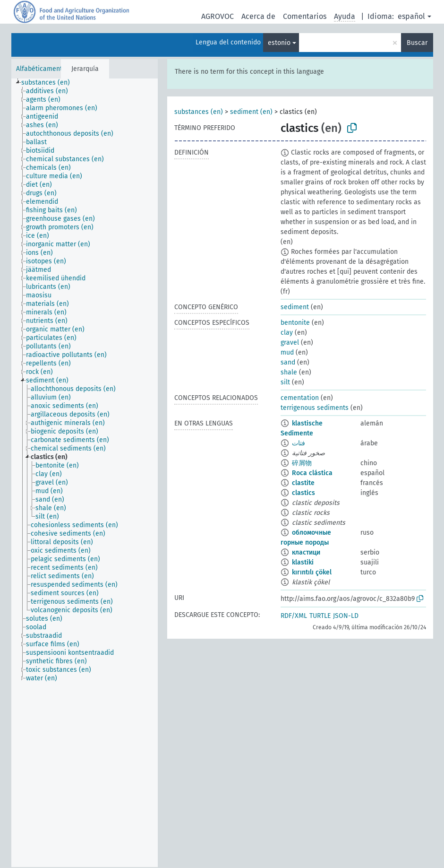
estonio (279, 43)
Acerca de (258, 16)
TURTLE (320, 616)
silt (285, 382)
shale (289, 372)
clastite (303, 483)
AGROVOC (218, 16)
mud (287, 352)
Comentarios (305, 16)
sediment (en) (251, 112)
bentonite (295, 323)
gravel (290, 343)
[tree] (85, 473)
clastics (303, 493)
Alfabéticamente (41, 69)
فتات (299, 443)
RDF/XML (294, 616)
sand (288, 362)
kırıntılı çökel (312, 572)
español (411, 16)
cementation (300, 398)
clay (287, 333)
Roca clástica (312, 473)
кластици (306, 552)
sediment (295, 307)
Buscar (417, 43)
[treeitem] (50, 83)
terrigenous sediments (315, 408)
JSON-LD (346, 616)
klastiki (303, 562)
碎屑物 (302, 463)
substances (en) (199, 112)
